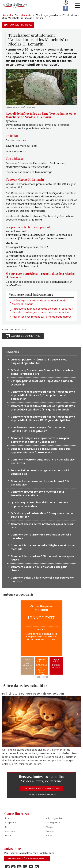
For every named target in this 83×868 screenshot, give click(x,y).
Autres (49, 835)
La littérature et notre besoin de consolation (33, 694)
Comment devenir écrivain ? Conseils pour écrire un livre (43, 526)
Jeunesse (10, 831)
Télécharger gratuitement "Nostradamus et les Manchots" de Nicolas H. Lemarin (41, 17)
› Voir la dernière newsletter (42, 795)
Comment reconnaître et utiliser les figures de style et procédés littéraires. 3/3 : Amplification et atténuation (43, 395)
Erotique (50, 831)
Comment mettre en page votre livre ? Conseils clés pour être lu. (43, 461)
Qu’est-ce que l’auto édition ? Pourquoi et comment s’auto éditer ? (43, 515)
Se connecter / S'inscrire (66, 3)
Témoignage (53, 823)
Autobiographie (54, 818)
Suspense (10, 823)
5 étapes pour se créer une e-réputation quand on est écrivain (42, 383)
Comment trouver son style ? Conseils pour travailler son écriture (37, 494)
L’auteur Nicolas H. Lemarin (25, 179)
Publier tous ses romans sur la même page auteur (41, 317)
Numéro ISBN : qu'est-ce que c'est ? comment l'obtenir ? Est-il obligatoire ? (39, 429)
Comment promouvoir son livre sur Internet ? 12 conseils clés (40, 483)
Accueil (7, 15)
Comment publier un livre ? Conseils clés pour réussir (39, 569)
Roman (9, 818)
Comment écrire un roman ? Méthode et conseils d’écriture (41, 536)
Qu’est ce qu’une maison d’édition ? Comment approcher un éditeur (40, 504)
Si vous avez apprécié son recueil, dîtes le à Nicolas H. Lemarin (40, 275)
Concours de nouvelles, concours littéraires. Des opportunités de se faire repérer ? (41, 451)
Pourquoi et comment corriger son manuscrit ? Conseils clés (40, 472)
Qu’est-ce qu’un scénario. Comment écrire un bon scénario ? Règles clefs (42, 372)
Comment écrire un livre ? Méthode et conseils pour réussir (42, 558)
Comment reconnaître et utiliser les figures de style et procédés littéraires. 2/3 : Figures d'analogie (43, 408)
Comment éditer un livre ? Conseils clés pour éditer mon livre (42, 580)
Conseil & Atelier (23, 15)
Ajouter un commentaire (26, 336)
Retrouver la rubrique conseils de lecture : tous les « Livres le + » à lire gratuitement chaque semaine (42, 311)
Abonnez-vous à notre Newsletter (26, 858)
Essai (8, 835)
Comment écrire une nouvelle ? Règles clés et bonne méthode (43, 547)
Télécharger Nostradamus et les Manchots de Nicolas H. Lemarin (39, 302)
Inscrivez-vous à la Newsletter (41, 788)
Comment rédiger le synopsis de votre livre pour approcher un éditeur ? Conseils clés (40, 440)
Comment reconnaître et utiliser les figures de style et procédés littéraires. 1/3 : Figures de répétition (43, 419)
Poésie (49, 827)
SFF (7, 827)
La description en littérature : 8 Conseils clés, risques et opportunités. (39, 361)
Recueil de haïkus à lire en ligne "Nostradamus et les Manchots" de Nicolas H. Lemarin (41, 115)
